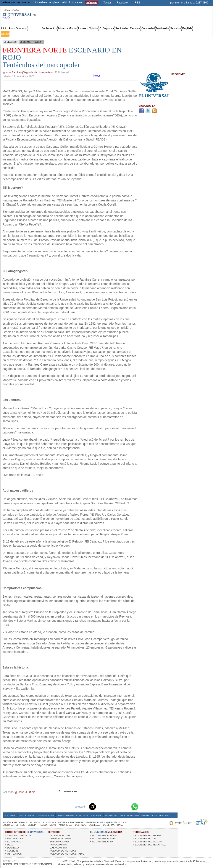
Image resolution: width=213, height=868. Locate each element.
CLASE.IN (13, 851)
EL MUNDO (48, 823)
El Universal (10, 42)
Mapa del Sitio (149, 815)
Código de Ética (45, 815)
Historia (164, 815)
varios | (79, 2)
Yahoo (120, 806)
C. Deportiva (107, 28)
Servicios (176, 28)
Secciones (34, 28)
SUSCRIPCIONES (60, 842)
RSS (137, 3)
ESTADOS (35, 823)
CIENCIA (32, 825)
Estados (50, 34)
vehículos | (68, 2)
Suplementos (49, 28)
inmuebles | (42, 2)
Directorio (10, 815)
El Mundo (61, 34)
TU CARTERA (77, 823)
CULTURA (8, 825)
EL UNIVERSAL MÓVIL (105, 835)
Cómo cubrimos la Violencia (72, 815)
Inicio (4, 28)
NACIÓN (7, 823)
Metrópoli (15, 34)
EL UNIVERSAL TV (103, 842)
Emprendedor (97, 34)
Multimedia (163, 28)
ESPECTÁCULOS (115, 823)
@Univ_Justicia (25, 792)
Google (127, 806)
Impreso (83, 28)
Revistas (135, 28)
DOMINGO (13, 848)
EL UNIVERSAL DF (145, 839)
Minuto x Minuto (67, 28)
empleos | (55, 2)
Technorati (99, 806)
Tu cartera (83, 34)
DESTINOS (81, 825)
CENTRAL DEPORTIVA (20, 835)
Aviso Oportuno (18, 28)
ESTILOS (20, 825)
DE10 (10, 845)
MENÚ (53, 825)
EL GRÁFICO (14, 842)
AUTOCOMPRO (58, 845)
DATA (120, 825)
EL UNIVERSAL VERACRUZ (150, 845)
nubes (11, 10)
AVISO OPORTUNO (61, 835)
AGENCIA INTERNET (61, 839)
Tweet (97, 76)
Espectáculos (112, 34)
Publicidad (194, 34)
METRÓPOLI (20, 823)
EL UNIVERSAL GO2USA (149, 842)
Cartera (72, 34)
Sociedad (170, 34)
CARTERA (62, 823)
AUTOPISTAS (65, 825)
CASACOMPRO (58, 848)
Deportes (144, 34)
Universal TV (157, 34)
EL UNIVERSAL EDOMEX (149, 835)
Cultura (125, 34)
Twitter (107, 3)
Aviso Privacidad (130, 815)
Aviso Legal (111, 815)
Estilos (134, 34)
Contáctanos (26, 815)
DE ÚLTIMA (109, 825)
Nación (5, 34)
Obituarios (182, 34)
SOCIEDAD (95, 825)
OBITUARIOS (15, 854)
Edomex (26, 34)
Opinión (93, 28)
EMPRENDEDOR (95, 823)
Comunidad (148, 28)
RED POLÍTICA (15, 839)
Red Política (38, 34)
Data (204, 34)
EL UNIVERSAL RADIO (105, 839)
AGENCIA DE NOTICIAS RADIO (67, 854)
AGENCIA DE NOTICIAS (63, 851)
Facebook (122, 3)
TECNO (43, 825)
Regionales (122, 28)
